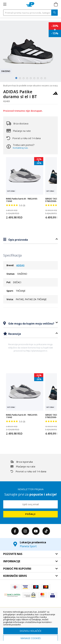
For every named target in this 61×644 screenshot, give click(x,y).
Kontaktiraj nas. (21, 148)
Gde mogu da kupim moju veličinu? (31, 324)
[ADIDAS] (55, 95)
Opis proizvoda (18, 240)
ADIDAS (20, 265)
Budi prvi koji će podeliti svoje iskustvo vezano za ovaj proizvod (30, 86)
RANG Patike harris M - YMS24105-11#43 (22, 200)
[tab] (30, 240)
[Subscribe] (30, 514)
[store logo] (30, 4)
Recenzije (14, 334)
